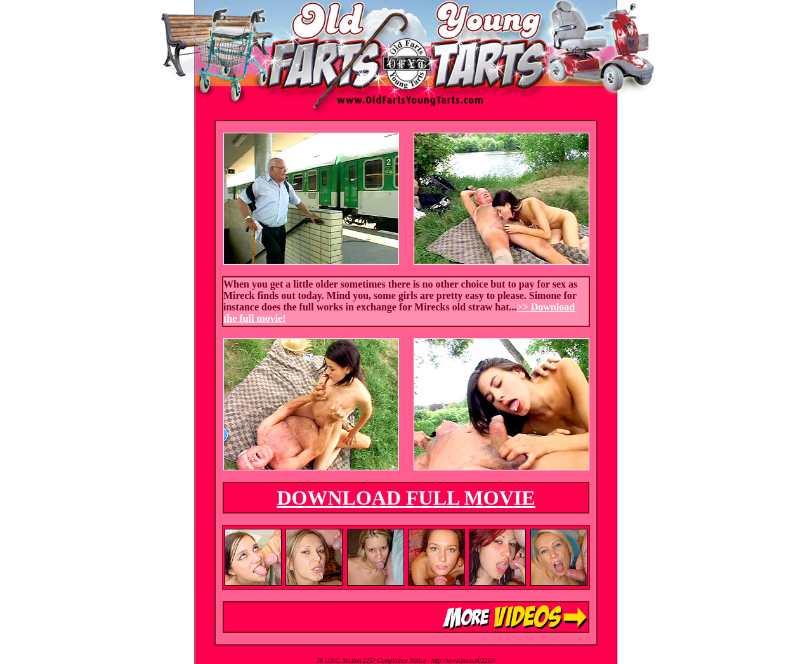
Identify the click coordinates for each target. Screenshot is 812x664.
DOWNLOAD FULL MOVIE (406, 498)
